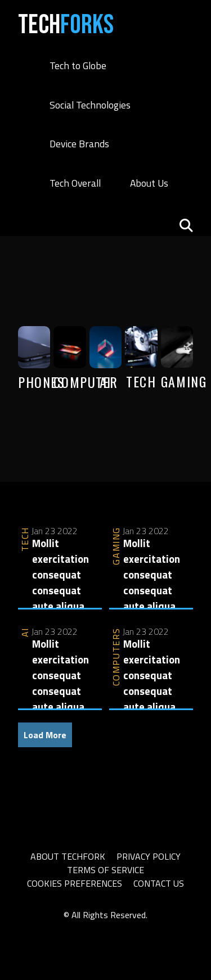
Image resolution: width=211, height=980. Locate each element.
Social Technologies (90, 105)
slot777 (83, 928)
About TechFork (68, 856)
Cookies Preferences (75, 883)
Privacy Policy (149, 856)
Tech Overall (75, 183)
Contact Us (159, 883)
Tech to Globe (78, 66)
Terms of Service (105, 870)
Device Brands (79, 144)
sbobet (114, 928)
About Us (149, 183)
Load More (45, 735)
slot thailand (42, 928)
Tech (66, 25)
